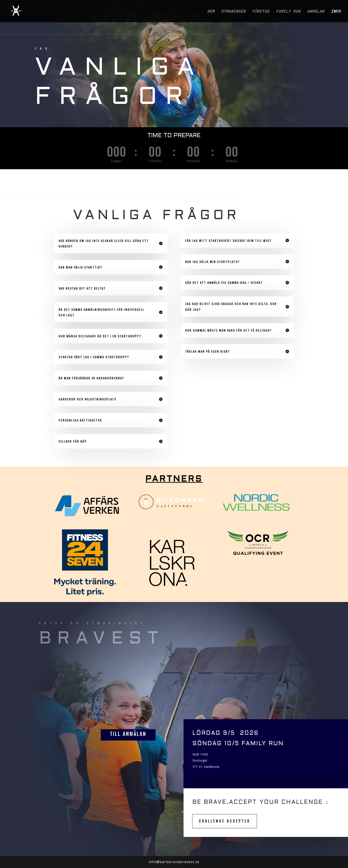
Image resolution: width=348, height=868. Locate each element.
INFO (336, 12)
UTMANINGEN (234, 12)
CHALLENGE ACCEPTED (225, 821)
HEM (211, 12)
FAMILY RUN (289, 12)
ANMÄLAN (316, 12)
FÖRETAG (261, 12)
